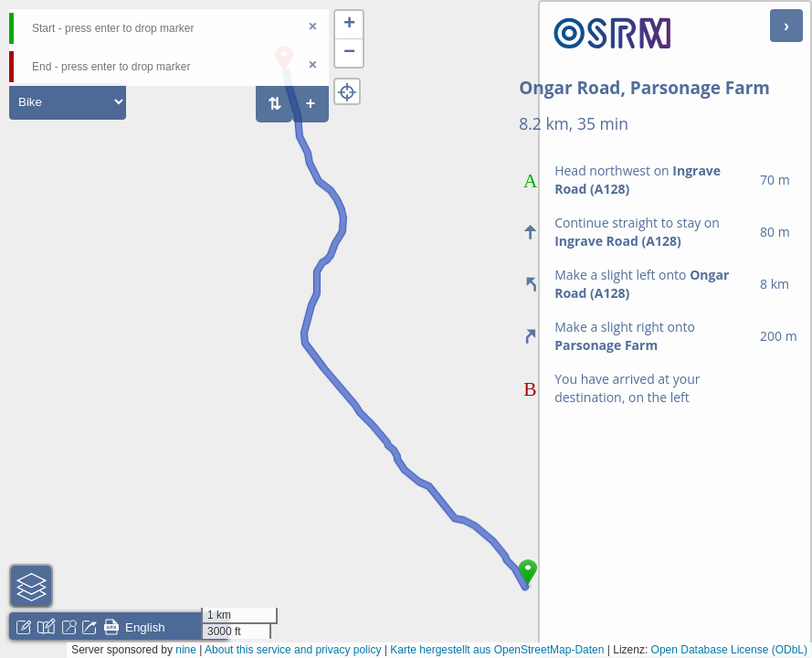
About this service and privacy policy (293, 650)
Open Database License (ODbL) (729, 650)
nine (186, 650)
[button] (349, 25)
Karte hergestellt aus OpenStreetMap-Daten (497, 650)
